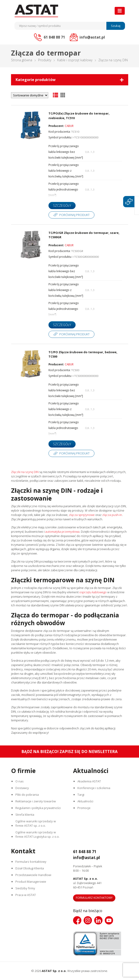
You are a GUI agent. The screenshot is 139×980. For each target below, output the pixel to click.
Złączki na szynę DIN (25, 472)
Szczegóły (62, 206)
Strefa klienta (25, 815)
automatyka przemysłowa (62, 532)
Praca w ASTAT (26, 895)
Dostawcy (23, 788)
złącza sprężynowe (82, 515)
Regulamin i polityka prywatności (38, 808)
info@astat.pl (88, 857)
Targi (81, 795)
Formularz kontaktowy (31, 862)
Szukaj (116, 26)
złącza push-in (112, 515)
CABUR (69, 126)
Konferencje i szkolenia (94, 788)
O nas (20, 781)
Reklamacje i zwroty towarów (36, 801)
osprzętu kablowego (93, 592)
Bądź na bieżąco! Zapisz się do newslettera (69, 752)
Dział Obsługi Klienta (30, 868)
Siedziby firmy (26, 888)
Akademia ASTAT (90, 781)
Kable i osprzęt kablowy (75, 60)
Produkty (45, 60)
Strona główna (22, 60)
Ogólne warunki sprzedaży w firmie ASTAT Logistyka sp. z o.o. (38, 834)
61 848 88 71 (86, 851)
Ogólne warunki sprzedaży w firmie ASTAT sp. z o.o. (36, 823)
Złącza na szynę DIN (113, 60)
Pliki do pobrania (28, 795)
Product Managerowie (31, 882)
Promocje (84, 808)
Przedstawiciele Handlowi (34, 875)
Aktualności (86, 801)
